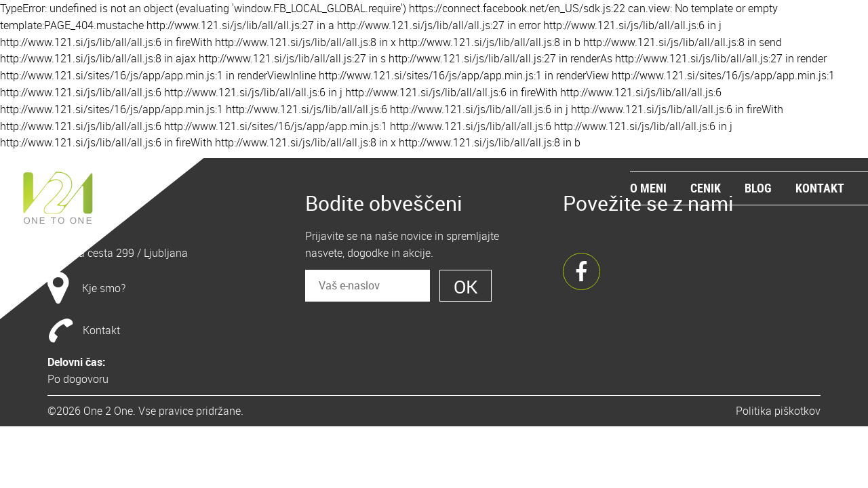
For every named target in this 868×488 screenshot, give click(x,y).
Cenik (706, 188)
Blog (758, 188)
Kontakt (820, 188)
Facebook (581, 271)
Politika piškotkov (778, 411)
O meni (648, 188)
